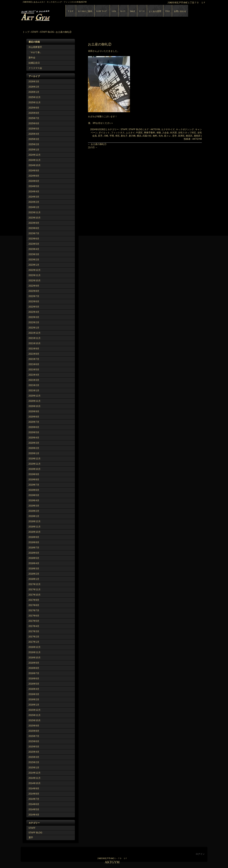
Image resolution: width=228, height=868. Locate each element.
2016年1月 (34, 705)
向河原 (173, 133)
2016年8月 (34, 668)
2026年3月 (34, 82)
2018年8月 (34, 542)
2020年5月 (34, 432)
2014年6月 (34, 804)
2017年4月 (34, 626)
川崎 (106, 136)
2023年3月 (34, 254)
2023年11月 (35, 212)
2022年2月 (34, 322)
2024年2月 (34, 202)
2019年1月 (34, 516)
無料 (155, 136)
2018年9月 (34, 537)
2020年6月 (34, 427)
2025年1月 (34, 150)
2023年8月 (34, 228)
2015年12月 (35, 710)
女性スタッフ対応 (187, 133)
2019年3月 (34, 506)
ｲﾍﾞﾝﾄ (142, 11)
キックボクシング (185, 129)
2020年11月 (35, 401)
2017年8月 (34, 605)
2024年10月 (35, 165)
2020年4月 (34, 438)
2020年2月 (34, 448)
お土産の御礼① (97, 144)
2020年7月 (34, 422)
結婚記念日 (34, 63)
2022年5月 (34, 307)
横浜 (139, 136)
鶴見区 (189, 136)
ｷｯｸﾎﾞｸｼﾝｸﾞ (102, 11)
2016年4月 (34, 689)
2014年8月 (34, 794)
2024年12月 (35, 155)
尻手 (100, 136)
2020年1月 (34, 453)
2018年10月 (35, 532)
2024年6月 (34, 181)
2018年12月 (35, 521)
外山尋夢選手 (35, 47)
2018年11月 (35, 527)
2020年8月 (34, 417)
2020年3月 (34, 443)
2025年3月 (34, 139)
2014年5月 (34, 809)
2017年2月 (34, 637)
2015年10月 (35, 720)
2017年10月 (35, 595)
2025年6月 (34, 123)
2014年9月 (34, 789)
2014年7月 (34, 799)
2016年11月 (35, 652)
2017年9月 (34, 600)
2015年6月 (34, 741)
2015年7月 (34, 736)
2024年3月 (34, 197)
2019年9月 (34, 474)
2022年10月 (35, 281)
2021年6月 (34, 364)
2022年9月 (34, 286)
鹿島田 (197, 136)
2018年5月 (34, 558)
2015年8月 (34, 731)
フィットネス (118, 133)
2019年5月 (34, 495)
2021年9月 (34, 349)
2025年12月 (35, 97)
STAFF (32, 828)
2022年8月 (34, 291)
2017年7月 (34, 610)
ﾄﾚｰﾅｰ (123, 11)
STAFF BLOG (35, 833)
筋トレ (167, 136)
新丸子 (124, 136)
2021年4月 (34, 375)
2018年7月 (34, 548)
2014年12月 (35, 773)
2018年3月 (34, 569)
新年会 (32, 58)
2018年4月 (34, 563)
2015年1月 (34, 768)
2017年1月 (34, 642)
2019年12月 (35, 459)
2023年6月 (34, 239)
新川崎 (132, 136)
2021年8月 (34, 354)
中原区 (139, 133)
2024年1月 (34, 207)
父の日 (93, 147)
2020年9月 (34, 411)
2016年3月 (34, 694)
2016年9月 (34, 663)
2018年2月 (34, 574)
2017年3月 (34, 631)
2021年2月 (34, 385)
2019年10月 (35, 469)
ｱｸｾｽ (167, 11)
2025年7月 (34, 118)
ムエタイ (130, 133)
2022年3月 (34, 317)
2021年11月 (35, 338)
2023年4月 (34, 249)
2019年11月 (35, 464)
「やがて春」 (35, 52)
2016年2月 (34, 699)
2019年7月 (34, 485)
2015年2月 (34, 762)
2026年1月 (34, 92)
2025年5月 (34, 129)
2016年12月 (35, 647)
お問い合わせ (180, 11)
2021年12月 (35, 333)
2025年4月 (34, 134)
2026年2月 (34, 87)
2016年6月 (34, 679)
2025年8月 (34, 113)
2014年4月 (34, 815)
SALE (133, 11)
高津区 (181, 136)
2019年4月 (34, 500)
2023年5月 (34, 244)
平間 (112, 136)
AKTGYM (64, 15)
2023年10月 (35, 218)
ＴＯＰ (71, 11)
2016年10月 (35, 658)
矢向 (161, 136)
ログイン (200, 854)
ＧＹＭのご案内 (85, 11)
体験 (159, 133)
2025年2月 (34, 144)
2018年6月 (34, 553)
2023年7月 (34, 233)
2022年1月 (34, 328)
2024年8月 (34, 176)
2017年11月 (35, 590)
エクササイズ (168, 129)
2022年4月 (34, 312)
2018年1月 (34, 579)
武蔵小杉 (147, 136)
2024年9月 (34, 171)
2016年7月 (34, 673)
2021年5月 (34, 370)
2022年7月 (34, 296)
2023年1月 (34, 265)
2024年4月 (34, 192)
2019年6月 (34, 490)
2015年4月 (34, 752)
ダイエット (104, 133)
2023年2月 (34, 260)
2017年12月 (35, 584)
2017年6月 (34, 616)
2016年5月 (34, 684)
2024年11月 (35, 160)
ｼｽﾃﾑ (114, 11)
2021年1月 (34, 391)
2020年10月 (35, 406)
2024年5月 (34, 186)
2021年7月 (34, 359)
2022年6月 (34, 301)
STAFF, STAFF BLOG (131, 129)
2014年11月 (35, 778)
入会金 (165, 133)
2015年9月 (34, 726)
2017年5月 (34, 621)
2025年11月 (35, 102)
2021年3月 (34, 380)
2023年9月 (34, 223)
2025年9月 (34, 108)
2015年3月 (34, 757)
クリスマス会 (35, 68)
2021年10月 (35, 343)
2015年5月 (34, 747)
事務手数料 (150, 133)
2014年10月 (35, 783)
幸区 (117, 136)
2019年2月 (34, 511)
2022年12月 (35, 270)
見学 (174, 136)
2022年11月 (35, 275)
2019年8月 (34, 480)
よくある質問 (155, 11)
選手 (31, 838)
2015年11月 (35, 715)
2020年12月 (35, 396)
